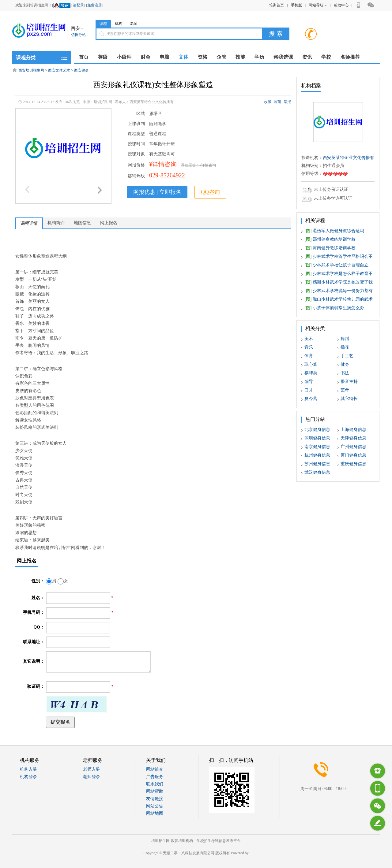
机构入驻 (28, 769)
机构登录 (28, 777)
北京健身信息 (317, 430)
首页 (84, 57)
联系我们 (155, 784)
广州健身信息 (353, 447)
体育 (309, 356)
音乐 (309, 347)
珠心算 (311, 364)
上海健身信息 (353, 430)
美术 (309, 339)
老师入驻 (92, 769)
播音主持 (349, 382)
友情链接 (155, 799)
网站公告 (155, 806)
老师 (134, 24)
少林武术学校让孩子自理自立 (336, 265)
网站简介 (155, 769)
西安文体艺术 (59, 70)
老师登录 (92, 777)
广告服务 (155, 777)
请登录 (78, 5)
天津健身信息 (353, 438)
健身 (345, 364)
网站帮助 (155, 791)
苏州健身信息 (317, 464)
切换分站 (78, 35)
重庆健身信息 (353, 464)
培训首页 (277, 5)
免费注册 (95, 5)
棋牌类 (311, 373)
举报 (287, 102)
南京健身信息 (317, 447)
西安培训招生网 (31, 70)
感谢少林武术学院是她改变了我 (339, 282)
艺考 (345, 390)
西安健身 (81, 70)
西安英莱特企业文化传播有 (349, 158)
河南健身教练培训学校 (330, 248)
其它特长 (349, 399)
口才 (309, 390)
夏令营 (311, 399)
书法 (345, 373)
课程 (103, 24)
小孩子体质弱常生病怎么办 (334, 308)
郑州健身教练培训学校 (330, 239)
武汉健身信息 (317, 472)
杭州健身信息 (317, 455)
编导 (309, 382)
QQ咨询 (210, 192)
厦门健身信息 (353, 455)
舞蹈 (345, 339)
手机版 (296, 5)
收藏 (268, 102)
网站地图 (155, 813)
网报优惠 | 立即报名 (157, 192)
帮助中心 (341, 5)
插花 (345, 347)
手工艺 (347, 356)
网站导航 (318, 5)
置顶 (277, 102)
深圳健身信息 (317, 438)
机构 (119, 24)
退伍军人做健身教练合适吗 (334, 231)
